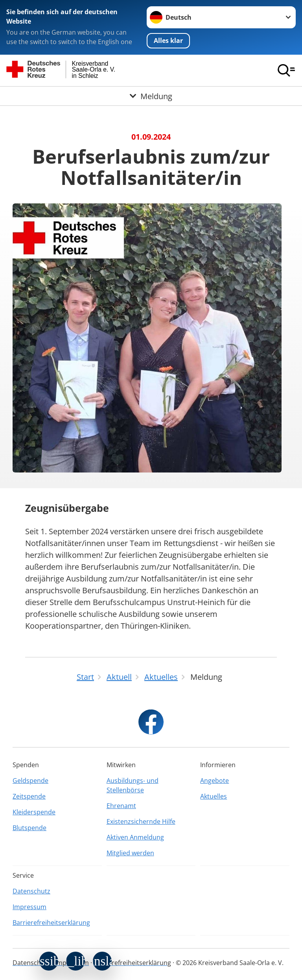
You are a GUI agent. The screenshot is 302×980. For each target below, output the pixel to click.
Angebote (215, 781)
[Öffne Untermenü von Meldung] (151, 96)
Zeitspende (29, 796)
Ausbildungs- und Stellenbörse (133, 785)
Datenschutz (31, 891)
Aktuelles (214, 796)
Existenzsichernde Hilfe (141, 821)
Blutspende (29, 828)
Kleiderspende (34, 812)
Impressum (29, 907)
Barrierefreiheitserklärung (51, 923)
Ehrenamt (121, 806)
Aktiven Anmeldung (135, 837)
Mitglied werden (130, 853)
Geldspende (30, 781)
